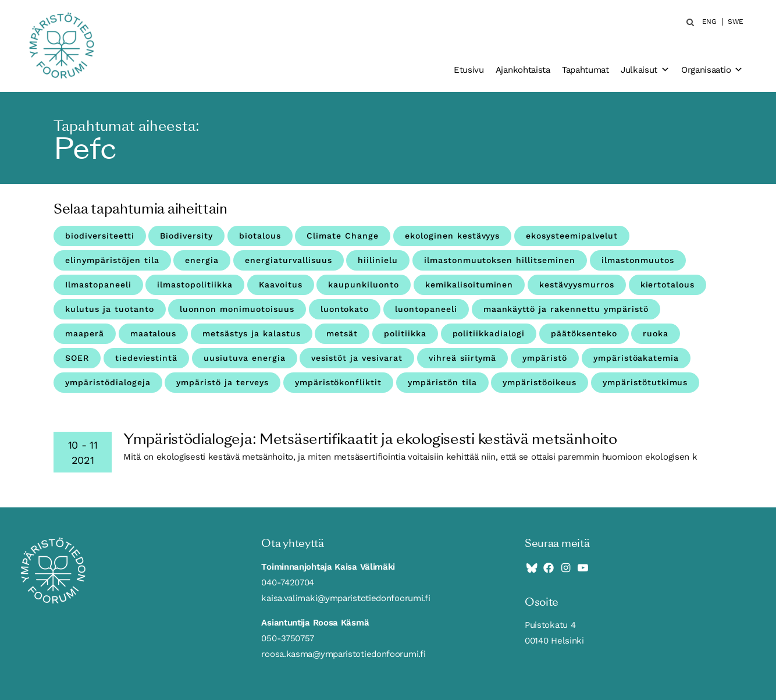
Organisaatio (712, 70)
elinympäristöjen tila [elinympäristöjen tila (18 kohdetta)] (112, 260)
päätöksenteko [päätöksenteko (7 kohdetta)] (584, 333)
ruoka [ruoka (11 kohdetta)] (656, 333)
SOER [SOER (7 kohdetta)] (77, 358)
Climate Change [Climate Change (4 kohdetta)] (343, 236)
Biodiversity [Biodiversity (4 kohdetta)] (186, 236)
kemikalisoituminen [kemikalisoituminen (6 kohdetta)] (469, 285)
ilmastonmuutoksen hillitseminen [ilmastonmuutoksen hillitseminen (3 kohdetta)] (500, 260)
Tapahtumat (585, 70)
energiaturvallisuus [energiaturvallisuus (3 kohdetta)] (289, 260)
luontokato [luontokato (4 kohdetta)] (345, 309)
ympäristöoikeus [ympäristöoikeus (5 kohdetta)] (540, 382)
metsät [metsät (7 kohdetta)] (342, 333)
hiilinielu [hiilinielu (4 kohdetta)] (378, 260)
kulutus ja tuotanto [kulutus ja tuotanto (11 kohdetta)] (110, 309)
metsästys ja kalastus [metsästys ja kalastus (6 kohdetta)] (252, 333)
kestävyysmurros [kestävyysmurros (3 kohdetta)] (577, 285)
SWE (736, 22)
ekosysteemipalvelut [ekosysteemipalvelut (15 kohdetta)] (572, 236)
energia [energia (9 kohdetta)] (202, 260)
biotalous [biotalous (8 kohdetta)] (260, 236)
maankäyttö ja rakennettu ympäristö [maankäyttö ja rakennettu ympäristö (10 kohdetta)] (566, 309)
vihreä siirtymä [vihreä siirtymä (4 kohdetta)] (463, 358)
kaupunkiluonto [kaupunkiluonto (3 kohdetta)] (364, 285)
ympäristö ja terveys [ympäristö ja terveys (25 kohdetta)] (223, 382)
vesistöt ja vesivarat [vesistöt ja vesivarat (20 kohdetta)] (357, 358)
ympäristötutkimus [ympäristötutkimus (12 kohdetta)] (645, 382)
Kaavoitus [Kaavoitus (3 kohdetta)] (281, 285)
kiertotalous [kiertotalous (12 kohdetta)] (668, 285)
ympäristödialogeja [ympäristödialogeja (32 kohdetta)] (108, 382)
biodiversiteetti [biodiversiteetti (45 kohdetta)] (100, 236)
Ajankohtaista (523, 70)
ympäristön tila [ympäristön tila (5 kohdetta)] (442, 382)
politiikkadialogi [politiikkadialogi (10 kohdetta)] (489, 333)
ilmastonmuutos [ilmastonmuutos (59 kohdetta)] (638, 260)
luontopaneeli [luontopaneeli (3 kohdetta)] (426, 309)
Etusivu (469, 70)
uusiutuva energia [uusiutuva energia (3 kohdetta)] (245, 358)
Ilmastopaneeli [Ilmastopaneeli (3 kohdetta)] (98, 285)
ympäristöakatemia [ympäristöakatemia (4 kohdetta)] (636, 358)
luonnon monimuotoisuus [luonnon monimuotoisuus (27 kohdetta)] (237, 309)
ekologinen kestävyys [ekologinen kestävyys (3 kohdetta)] (453, 236)
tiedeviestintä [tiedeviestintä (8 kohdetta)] (147, 358)
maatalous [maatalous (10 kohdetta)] (154, 333)
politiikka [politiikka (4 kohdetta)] (405, 333)
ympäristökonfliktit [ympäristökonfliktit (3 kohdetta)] (339, 382)
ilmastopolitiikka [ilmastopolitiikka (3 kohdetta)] (195, 285)
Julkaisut (645, 70)
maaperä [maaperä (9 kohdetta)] (85, 333)
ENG (709, 22)
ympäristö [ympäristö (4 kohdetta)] (545, 358)
